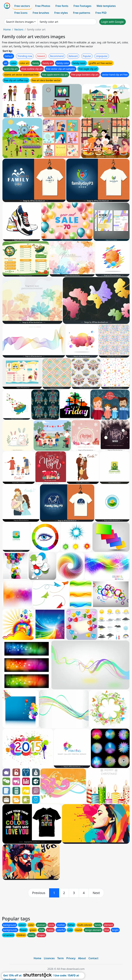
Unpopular (102, 56)
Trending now (25, 56)
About (82, 958)
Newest (41, 56)
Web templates (106, 6)
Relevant (73, 56)
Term (61, 958)
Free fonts (62, 6)
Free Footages (82, 6)
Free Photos (43, 6)
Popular (87, 56)
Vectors (19, 29)
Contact (93, 958)
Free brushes (41, 13)
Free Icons (21, 13)
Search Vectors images (20, 22)
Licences (49, 958)
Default (9, 56)
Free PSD (101, 13)
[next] (96, 893)
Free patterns (82, 13)
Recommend (57, 56)
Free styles (61, 13)
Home (7, 29)
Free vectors (22, 6)
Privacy (71, 958)
